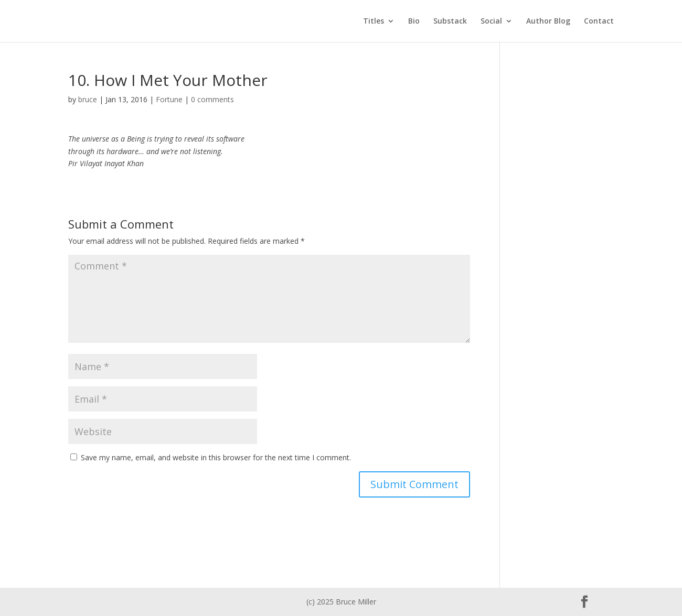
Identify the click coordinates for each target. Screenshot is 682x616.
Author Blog (548, 21)
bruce (88, 99)
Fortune (169, 99)
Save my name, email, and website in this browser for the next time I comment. (216, 457)
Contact (599, 21)
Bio (414, 21)
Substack (450, 21)
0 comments (212, 99)
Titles (374, 21)
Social (491, 21)
